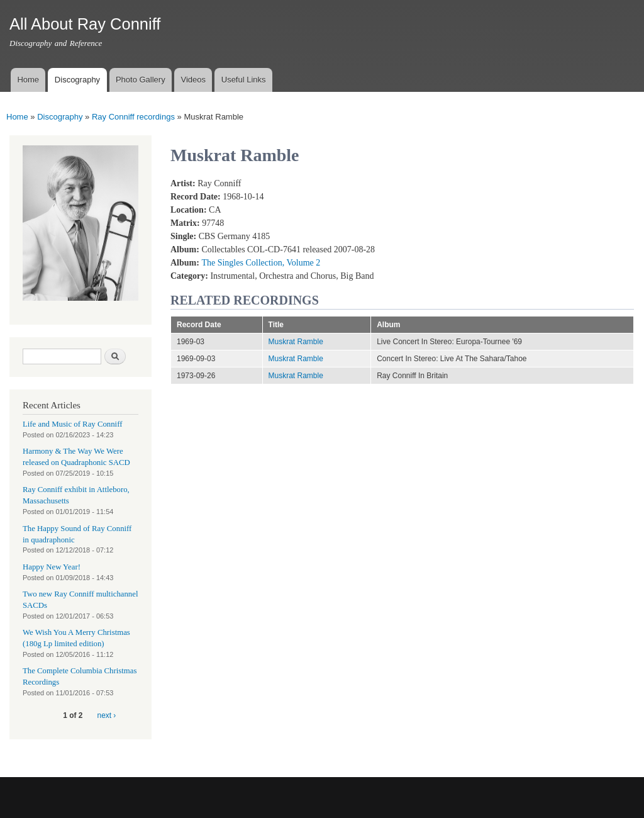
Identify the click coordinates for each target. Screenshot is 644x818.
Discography (77, 80)
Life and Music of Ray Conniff (72, 424)
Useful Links (244, 80)
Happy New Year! (52, 567)
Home (28, 80)
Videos (193, 80)
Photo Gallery (141, 80)
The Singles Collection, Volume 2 (261, 263)
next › (107, 715)
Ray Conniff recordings (133, 117)
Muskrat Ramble (296, 342)
